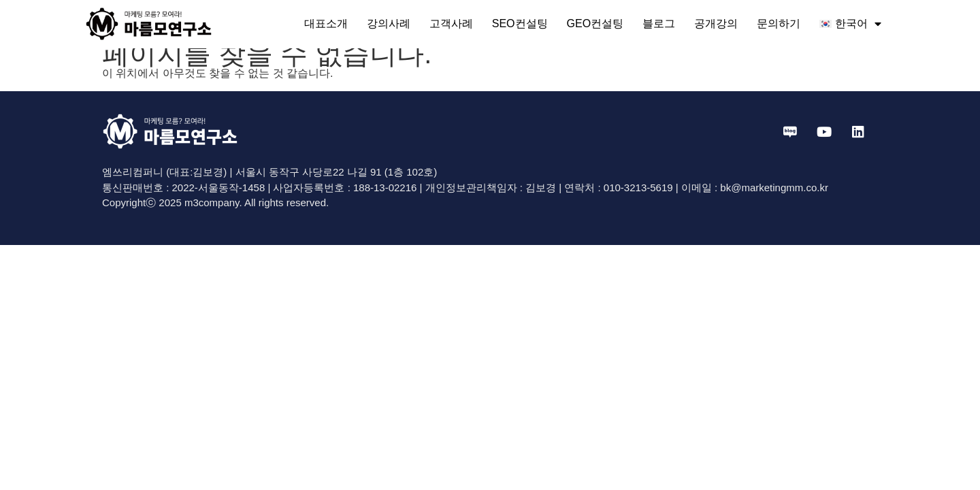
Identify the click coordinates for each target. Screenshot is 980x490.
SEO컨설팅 (520, 23)
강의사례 (389, 23)
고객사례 (451, 23)
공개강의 (716, 23)
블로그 (659, 23)
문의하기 (779, 23)
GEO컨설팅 (595, 23)
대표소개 (326, 23)
